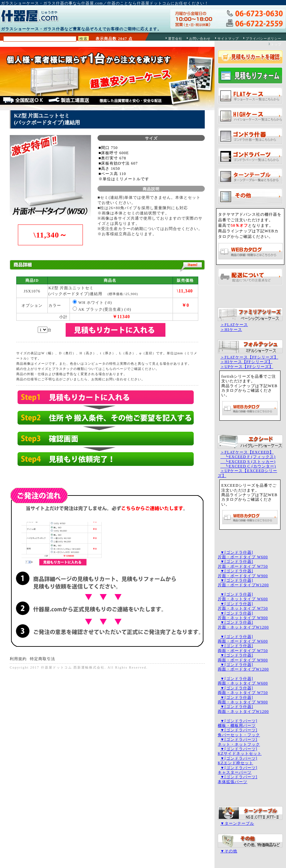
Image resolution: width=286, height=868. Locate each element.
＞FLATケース (234, 325)
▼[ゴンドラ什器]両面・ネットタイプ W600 (243, 681)
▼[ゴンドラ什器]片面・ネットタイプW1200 (243, 625)
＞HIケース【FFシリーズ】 (246, 362)
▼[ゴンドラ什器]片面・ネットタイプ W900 (243, 616)
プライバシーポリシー (264, 39)
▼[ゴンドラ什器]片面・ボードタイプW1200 (243, 583)
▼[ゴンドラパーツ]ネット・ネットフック (239, 742)
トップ (276, 44)
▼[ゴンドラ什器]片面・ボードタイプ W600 (243, 555)
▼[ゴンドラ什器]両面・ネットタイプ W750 (243, 690)
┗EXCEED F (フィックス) (248, 457)
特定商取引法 (43, 659)
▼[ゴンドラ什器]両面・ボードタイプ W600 (243, 639)
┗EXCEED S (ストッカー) (248, 462)
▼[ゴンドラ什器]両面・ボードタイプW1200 (243, 667)
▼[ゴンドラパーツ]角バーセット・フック (239, 732)
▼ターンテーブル (237, 823)
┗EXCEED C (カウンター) (248, 466)
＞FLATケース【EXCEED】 (247, 452)
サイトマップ (228, 39)
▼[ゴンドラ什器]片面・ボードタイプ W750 (243, 564)
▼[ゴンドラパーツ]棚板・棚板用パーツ (238, 723)
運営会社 (175, 39)
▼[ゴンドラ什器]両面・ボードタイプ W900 (243, 658)
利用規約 (18, 659)
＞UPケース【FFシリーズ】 (247, 367)
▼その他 (229, 851)
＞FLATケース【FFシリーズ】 (249, 357)
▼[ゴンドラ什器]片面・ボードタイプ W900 (243, 573)
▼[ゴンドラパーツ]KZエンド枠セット (238, 761)
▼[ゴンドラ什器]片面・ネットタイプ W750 (243, 606)
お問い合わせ (200, 39)
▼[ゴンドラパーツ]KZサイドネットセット (240, 751)
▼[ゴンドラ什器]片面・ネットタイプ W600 (243, 597)
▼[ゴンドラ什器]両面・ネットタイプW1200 (243, 709)
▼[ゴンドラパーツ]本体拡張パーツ (238, 779)
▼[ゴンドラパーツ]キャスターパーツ (238, 770)
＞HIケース (231, 330)
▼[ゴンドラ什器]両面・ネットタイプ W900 (243, 700)
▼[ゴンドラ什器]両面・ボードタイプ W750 (243, 648)
